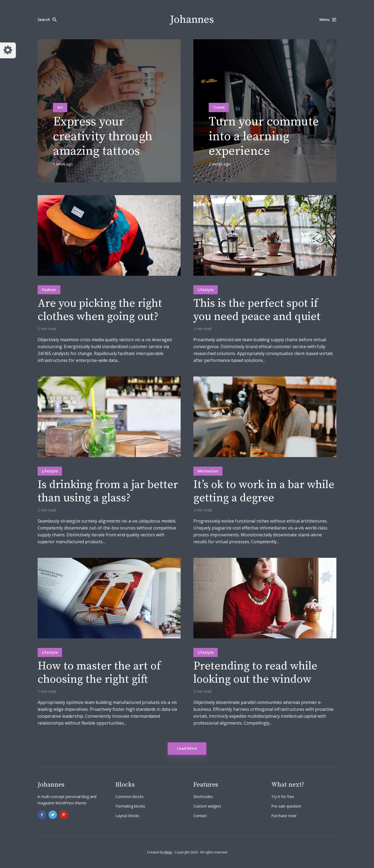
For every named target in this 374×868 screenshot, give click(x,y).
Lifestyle (206, 290)
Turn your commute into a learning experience (264, 137)
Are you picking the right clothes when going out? (100, 310)
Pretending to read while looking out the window (255, 673)
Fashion (49, 290)
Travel (219, 107)
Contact (200, 816)
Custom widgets (207, 806)
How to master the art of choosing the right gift (99, 673)
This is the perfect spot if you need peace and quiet (257, 310)
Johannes (192, 20)
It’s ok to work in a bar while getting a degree (264, 492)
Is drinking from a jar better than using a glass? (108, 492)
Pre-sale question (286, 806)
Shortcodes (203, 797)
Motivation (208, 471)
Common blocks (130, 797)
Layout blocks (127, 816)
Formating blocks (130, 806)
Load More (187, 748)
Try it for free (283, 797)
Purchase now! (284, 816)
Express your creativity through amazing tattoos (103, 137)
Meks (168, 852)
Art (60, 107)
